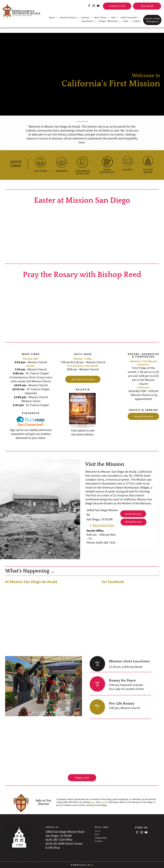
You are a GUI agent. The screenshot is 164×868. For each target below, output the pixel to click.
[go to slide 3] (37, 712)
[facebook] (89, 6)
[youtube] (98, 6)
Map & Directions (103, 525)
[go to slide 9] (57, 712)
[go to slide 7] (50, 712)
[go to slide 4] (40, 712)
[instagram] (94, 6)
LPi (92, 865)
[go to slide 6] (47, 712)
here (93, 802)
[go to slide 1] (30, 712)
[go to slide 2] (33, 712)
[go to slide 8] (54, 712)
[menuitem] (54, 18)
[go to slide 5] (44, 712)
